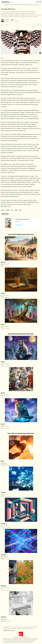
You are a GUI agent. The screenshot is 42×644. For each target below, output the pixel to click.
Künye (32, 629)
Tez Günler (3, 492)
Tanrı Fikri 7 (4, 617)
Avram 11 (3, 325)
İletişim (20, 627)
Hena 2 (2, 461)
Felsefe (7, 21)
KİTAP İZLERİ (5, 214)
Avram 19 (3, 262)
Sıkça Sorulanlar (26, 629)
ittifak (16, 210)
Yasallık (35, 627)
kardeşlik (8, 210)
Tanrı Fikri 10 (4, 524)
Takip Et (12, 20)
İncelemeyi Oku (19, 225)
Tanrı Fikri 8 (4, 586)
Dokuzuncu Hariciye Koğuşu (22, 219)
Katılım (16, 627)
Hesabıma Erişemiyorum (27, 627)
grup (20, 210)
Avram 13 (3, 293)
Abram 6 (3, 393)
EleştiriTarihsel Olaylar (4, 619)
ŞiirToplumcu (4, 495)
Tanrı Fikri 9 (4, 555)
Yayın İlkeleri (14, 629)
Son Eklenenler (6, 627)
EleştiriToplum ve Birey (4, 557)
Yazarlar (12, 627)
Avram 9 (3, 362)
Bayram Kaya (7, 20)
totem (3, 210)
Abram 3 (3, 424)
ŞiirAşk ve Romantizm (4, 464)
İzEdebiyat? (19, 629)
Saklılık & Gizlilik (7, 629)
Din (12, 210)
